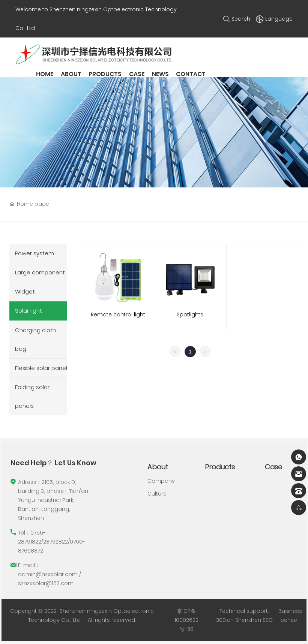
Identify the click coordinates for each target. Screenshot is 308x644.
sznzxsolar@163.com (46, 583)
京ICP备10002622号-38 (186, 620)
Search (237, 19)
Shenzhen (248, 620)
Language (274, 19)
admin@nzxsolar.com (48, 574)
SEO (268, 620)
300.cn (225, 620)
